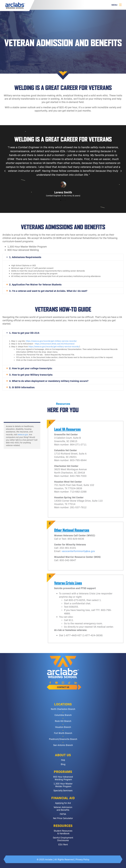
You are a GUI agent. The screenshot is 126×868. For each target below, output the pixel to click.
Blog (63, 764)
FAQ (63, 760)
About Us (63, 755)
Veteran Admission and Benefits (63, 808)
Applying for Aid (63, 803)
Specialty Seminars (63, 790)
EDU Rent (63, 844)
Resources (63, 825)
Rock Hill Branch (63, 721)
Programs (63, 771)
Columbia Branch (63, 715)
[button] (5, 171)
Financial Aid (63, 798)
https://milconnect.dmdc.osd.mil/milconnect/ (55, 344)
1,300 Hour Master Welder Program (63, 785)
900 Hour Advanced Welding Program (63, 778)
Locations (63, 704)
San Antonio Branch (63, 745)
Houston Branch (63, 727)
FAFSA (63, 814)
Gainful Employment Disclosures (63, 839)
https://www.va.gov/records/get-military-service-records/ (51, 341)
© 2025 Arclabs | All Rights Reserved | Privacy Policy (63, 859)
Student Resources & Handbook (63, 832)
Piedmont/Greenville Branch (63, 739)
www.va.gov (23, 434)
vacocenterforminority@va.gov (78, 551)
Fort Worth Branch (63, 733)
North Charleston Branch (63, 709)
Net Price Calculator (63, 818)
